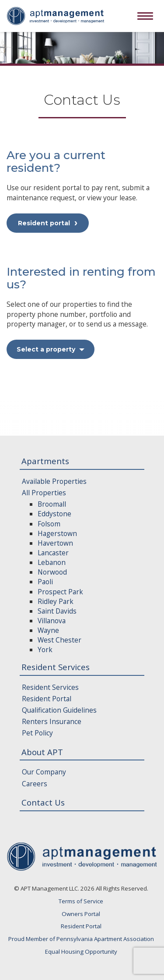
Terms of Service (81, 901)
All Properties (44, 493)
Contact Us (43, 802)
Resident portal (44, 223)
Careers (35, 784)
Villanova (52, 621)
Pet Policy (37, 733)
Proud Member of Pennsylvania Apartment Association (81, 939)
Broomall (52, 504)
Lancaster (53, 553)
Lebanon (52, 562)
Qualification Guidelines (59, 710)
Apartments (45, 461)
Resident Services (56, 667)
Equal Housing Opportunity (81, 952)
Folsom (49, 524)
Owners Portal (81, 914)
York (45, 650)
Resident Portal (47, 699)
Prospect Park (60, 592)
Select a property (51, 349)
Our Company (44, 772)
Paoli (45, 582)
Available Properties (54, 481)
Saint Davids (57, 611)
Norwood (52, 572)
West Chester (59, 640)
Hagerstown (57, 533)
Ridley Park (56, 601)
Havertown (55, 543)
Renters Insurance (52, 721)
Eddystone (54, 514)
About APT (42, 752)
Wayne (48, 630)
